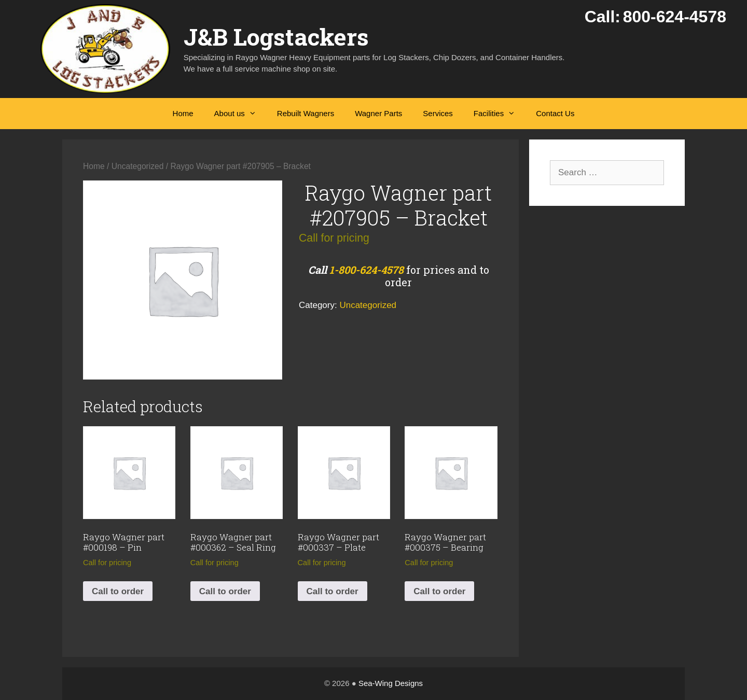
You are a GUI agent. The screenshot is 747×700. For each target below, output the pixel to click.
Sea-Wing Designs (391, 683)
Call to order (118, 591)
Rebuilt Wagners (306, 113)
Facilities (500, 114)
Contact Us (555, 113)
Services (438, 113)
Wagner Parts (378, 113)
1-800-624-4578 (366, 270)
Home (183, 113)
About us (240, 114)
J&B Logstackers (276, 37)
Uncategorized (138, 166)
